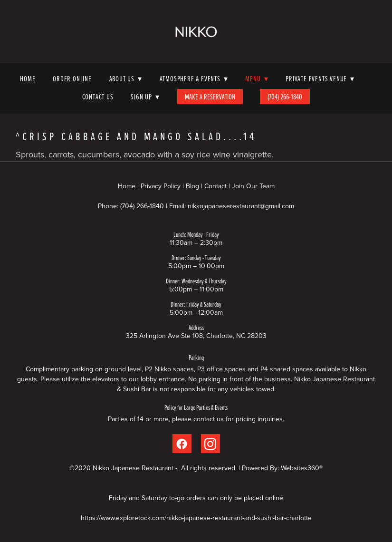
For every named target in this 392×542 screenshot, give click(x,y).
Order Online (72, 78)
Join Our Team (253, 186)
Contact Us (98, 97)
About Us (126, 78)
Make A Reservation (210, 97)
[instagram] (210, 444)
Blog (192, 186)
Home (28, 78)
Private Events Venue (320, 78)
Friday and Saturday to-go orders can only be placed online (196, 498)
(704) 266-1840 (285, 97)
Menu (257, 78)
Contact (215, 186)
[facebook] (182, 444)
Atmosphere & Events (194, 78)
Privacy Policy (161, 186)
